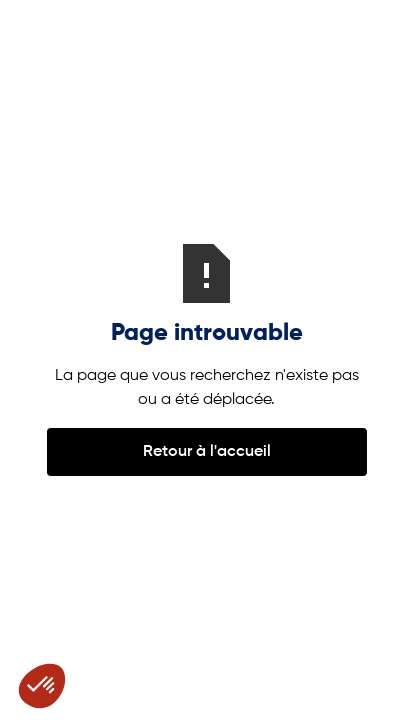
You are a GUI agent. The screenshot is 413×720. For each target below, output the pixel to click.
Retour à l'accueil (207, 452)
